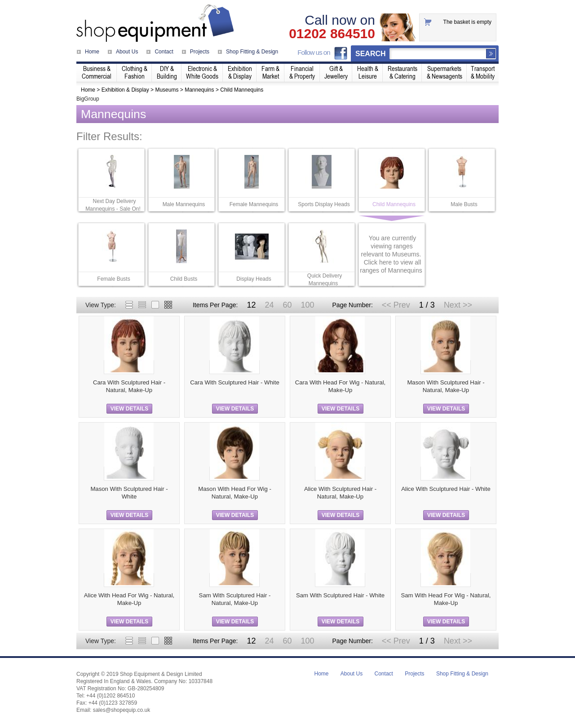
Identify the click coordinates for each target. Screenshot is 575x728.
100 (307, 305)
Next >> (458, 305)
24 (269, 305)
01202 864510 (332, 34)
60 (287, 305)
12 (251, 305)
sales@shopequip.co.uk (122, 710)
